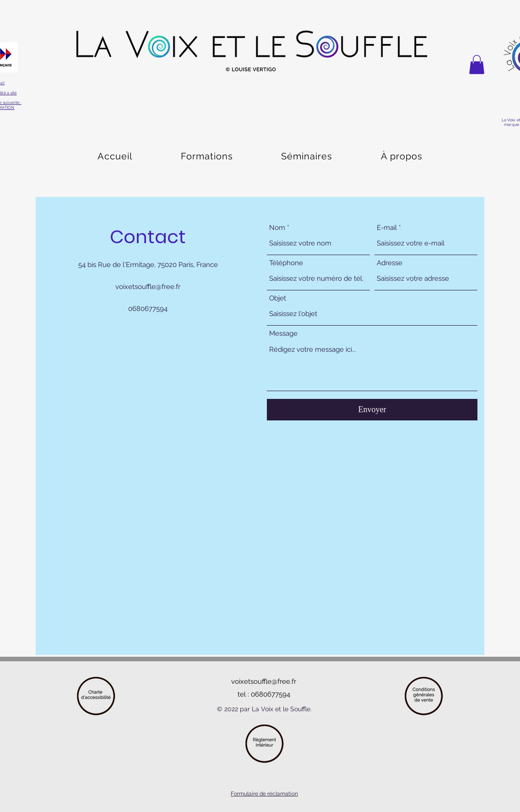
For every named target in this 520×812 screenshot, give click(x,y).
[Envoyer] (372, 410)
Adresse (390, 263)
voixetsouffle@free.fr (148, 287)
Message (283, 334)
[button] (477, 65)
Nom (277, 228)
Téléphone (286, 263)
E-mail (387, 228)
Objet (278, 298)
